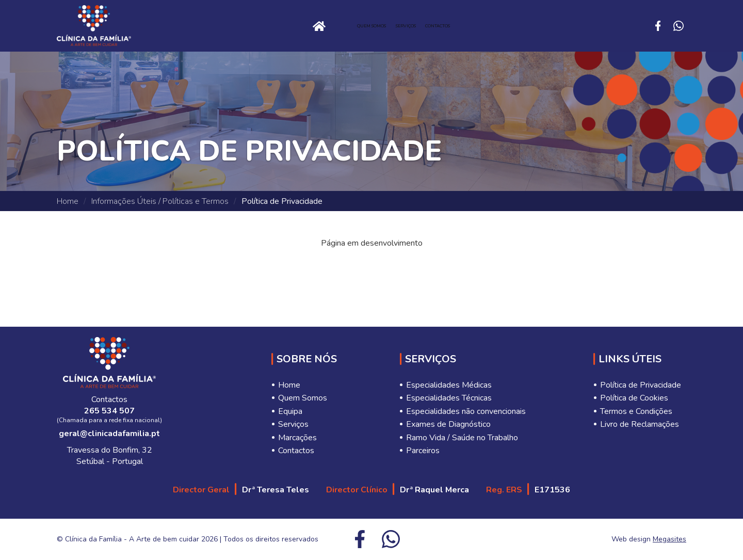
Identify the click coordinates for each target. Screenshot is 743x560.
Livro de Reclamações (640, 424)
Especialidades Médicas (449, 385)
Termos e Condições (636, 411)
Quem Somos (342, 26)
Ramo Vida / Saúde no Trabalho (462, 438)
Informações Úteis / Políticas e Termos (160, 201)
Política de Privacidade (641, 385)
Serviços (422, 26)
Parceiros (423, 451)
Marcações (297, 438)
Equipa (290, 411)
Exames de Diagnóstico (448, 424)
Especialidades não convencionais (466, 411)
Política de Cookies (634, 398)
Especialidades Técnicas (449, 398)
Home (224, 26)
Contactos (500, 26)
